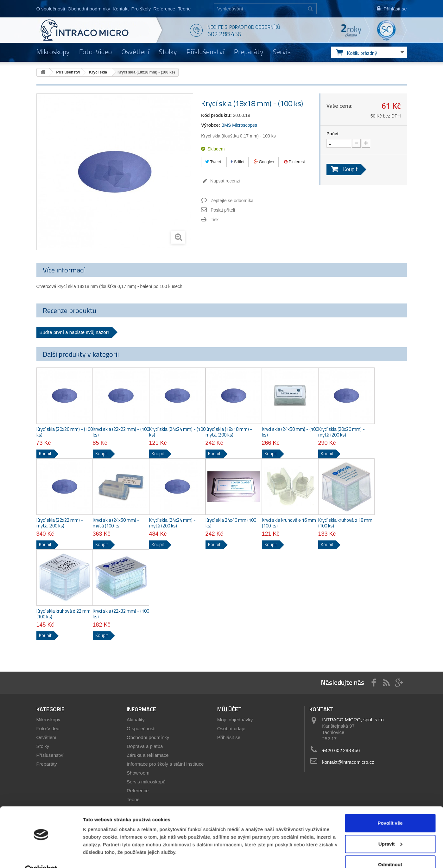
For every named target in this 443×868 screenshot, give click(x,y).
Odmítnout (390, 850)
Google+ (264, 162)
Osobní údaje (231, 728)
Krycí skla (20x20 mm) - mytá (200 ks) (342, 432)
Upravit (390, 830)
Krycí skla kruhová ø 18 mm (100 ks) (345, 523)
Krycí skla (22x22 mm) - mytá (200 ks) (60, 523)
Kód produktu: (216, 115)
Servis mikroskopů (146, 782)
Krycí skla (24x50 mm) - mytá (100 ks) (116, 523)
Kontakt (121, 9)
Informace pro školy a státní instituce (165, 764)
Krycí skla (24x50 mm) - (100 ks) (290, 432)
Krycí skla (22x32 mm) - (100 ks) (121, 614)
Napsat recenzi (224, 181)
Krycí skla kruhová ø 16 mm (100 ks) (289, 523)
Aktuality (136, 720)
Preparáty (249, 52)
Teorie (184, 9)
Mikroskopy (53, 52)
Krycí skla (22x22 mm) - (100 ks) (121, 432)
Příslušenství (206, 52)
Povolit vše (390, 809)
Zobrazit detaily (101, 855)
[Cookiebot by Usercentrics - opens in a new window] (41, 856)
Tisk (215, 220)
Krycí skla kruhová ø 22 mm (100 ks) (63, 614)
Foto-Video (95, 52)
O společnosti (51, 9)
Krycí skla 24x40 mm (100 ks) (231, 523)
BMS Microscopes (239, 125)
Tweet (213, 162)
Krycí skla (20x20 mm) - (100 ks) (65, 432)
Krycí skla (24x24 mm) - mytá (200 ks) (172, 523)
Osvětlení (135, 52)
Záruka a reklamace (148, 755)
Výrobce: (211, 125)
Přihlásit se (229, 737)
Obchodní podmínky (89, 9)
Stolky (168, 52)
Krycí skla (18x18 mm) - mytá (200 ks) (229, 432)
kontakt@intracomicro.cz (348, 762)
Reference (164, 9)
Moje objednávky (235, 720)
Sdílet (237, 162)
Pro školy (141, 9)
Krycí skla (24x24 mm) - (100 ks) (177, 432)
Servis (282, 52)
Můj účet (229, 709)
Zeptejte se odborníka (232, 201)
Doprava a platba (145, 746)
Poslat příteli (223, 210)
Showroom (138, 773)
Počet (332, 134)
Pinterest (294, 162)
